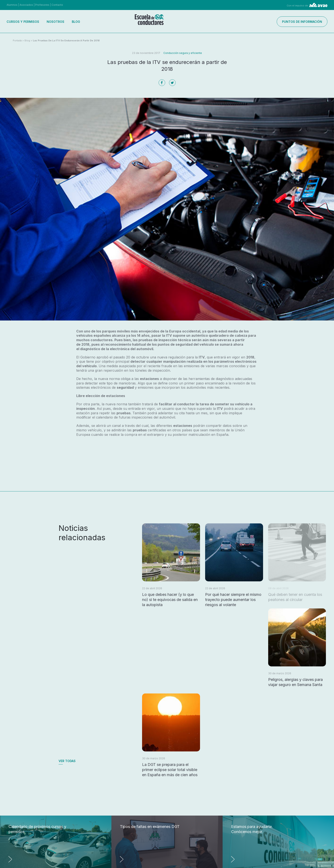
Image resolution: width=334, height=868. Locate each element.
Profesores (42, 5)
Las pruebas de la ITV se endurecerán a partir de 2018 (66, 40)
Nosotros (55, 22)
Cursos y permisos (23, 22)
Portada (17, 40)
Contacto (57, 5)
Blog (76, 22)
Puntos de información (302, 22)
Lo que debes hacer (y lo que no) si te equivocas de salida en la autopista (170, 600)
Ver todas (67, 761)
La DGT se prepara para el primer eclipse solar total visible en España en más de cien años (170, 770)
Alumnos (12, 5)
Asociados (26, 5)
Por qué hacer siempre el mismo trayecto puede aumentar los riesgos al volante (233, 600)
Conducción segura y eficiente (183, 53)
